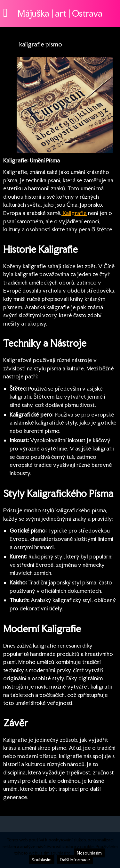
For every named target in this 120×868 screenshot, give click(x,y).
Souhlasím (42, 860)
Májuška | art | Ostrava (60, 13)
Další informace (75, 860)
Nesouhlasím (89, 853)
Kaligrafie (74, 213)
